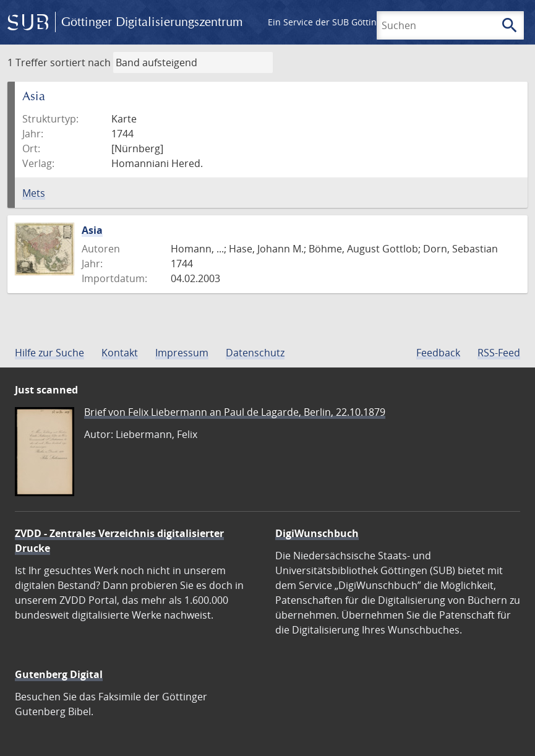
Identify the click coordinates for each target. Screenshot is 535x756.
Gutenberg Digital (59, 674)
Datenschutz (255, 353)
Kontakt (120, 353)
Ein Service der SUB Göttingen (330, 22)
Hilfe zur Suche (49, 353)
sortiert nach (80, 62)
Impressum (182, 353)
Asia (92, 230)
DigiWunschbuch (317, 533)
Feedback (438, 353)
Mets (34, 193)
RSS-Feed (499, 353)
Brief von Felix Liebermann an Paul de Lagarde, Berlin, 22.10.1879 (235, 412)
